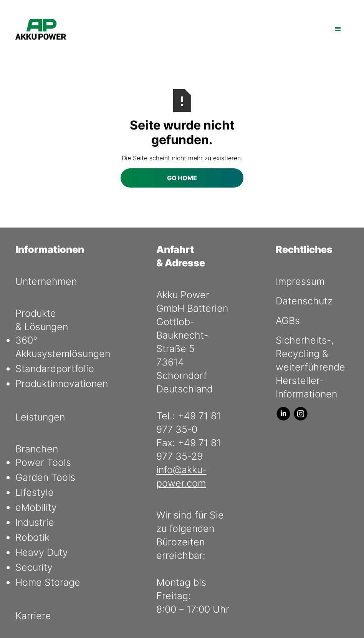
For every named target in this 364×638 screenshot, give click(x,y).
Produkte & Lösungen (42, 320)
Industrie (35, 522)
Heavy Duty (42, 552)
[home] (41, 29)
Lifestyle (35, 492)
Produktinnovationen (62, 384)
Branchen (37, 449)
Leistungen (40, 417)
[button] (338, 29)
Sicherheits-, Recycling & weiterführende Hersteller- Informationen (310, 367)
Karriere (33, 616)
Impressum (300, 281)
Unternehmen (46, 281)
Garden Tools (45, 477)
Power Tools (43, 462)
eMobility (36, 507)
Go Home (182, 178)
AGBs (288, 321)
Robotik (32, 537)
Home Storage (48, 582)
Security (34, 567)
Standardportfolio (55, 369)
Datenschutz (304, 301)
